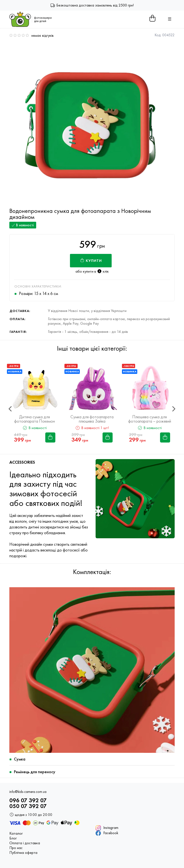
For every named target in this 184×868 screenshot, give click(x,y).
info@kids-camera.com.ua (28, 792)
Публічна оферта (23, 853)
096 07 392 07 (28, 800)
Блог (13, 838)
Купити (91, 260)
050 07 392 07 (28, 806)
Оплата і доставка (25, 843)
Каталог (16, 833)
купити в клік (96, 271)
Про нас (16, 848)
